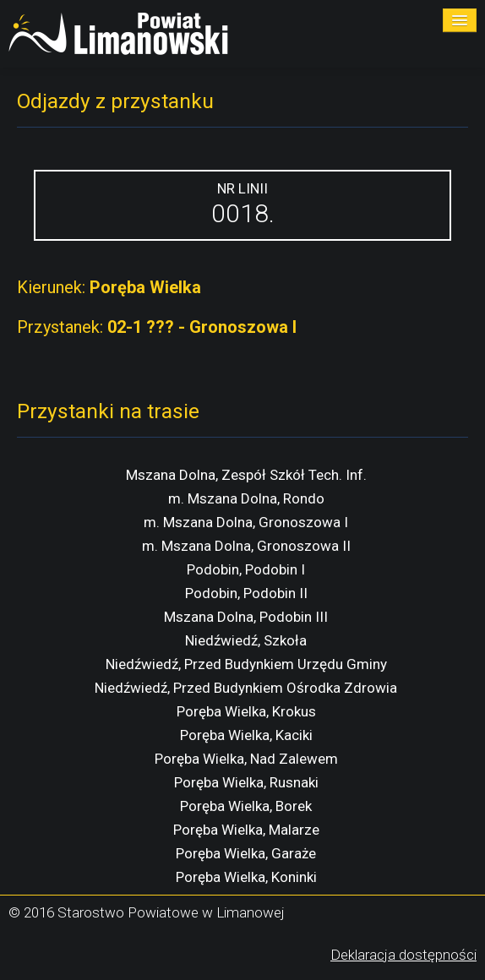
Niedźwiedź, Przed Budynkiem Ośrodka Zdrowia (246, 688)
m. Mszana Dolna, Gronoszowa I (246, 522)
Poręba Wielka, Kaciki (246, 735)
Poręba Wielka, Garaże (246, 853)
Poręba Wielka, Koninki (246, 877)
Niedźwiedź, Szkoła (246, 640)
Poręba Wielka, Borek (246, 806)
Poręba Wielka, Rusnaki (246, 782)
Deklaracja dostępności (403, 955)
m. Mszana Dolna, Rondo (246, 498)
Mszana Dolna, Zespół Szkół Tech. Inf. (246, 475)
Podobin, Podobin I (246, 569)
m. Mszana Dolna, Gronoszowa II (246, 546)
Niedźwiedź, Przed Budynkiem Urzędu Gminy (246, 664)
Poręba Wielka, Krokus (246, 711)
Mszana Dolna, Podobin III (246, 617)
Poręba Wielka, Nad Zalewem (246, 759)
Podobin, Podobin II (246, 593)
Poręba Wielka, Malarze (246, 830)
